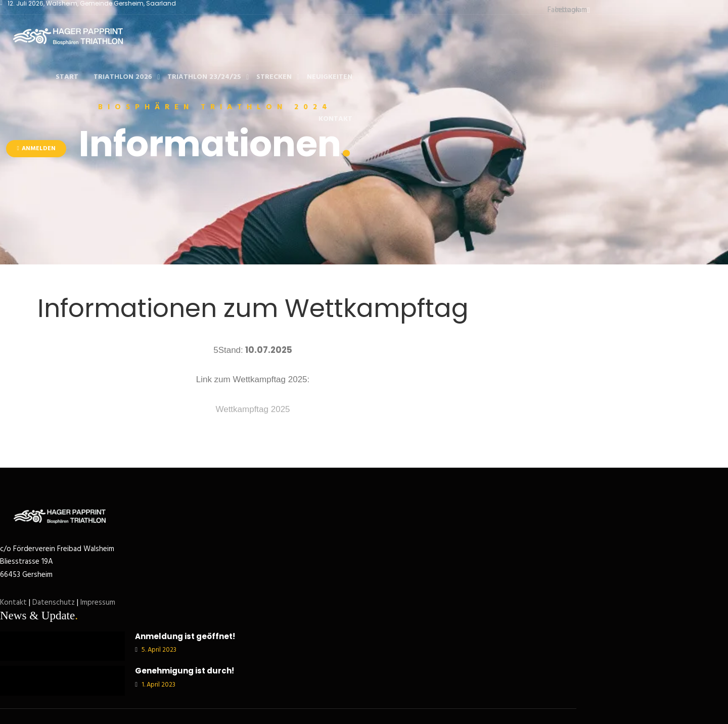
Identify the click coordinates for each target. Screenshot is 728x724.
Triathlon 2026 (123, 77)
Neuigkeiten (330, 77)
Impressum (98, 603)
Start (67, 77)
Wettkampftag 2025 (253, 409)
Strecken (274, 77)
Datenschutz (54, 603)
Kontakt (335, 119)
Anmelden (36, 149)
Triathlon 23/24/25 (204, 77)
